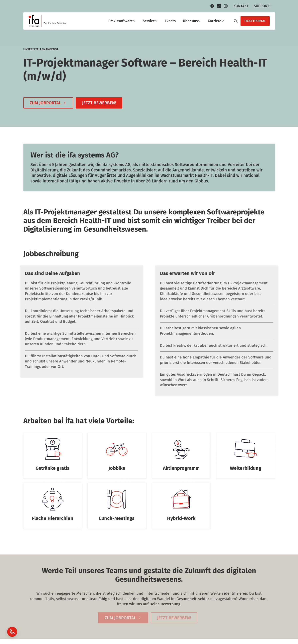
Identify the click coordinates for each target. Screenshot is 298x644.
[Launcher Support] (12, 632)
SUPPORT (263, 6)
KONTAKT (241, 6)
